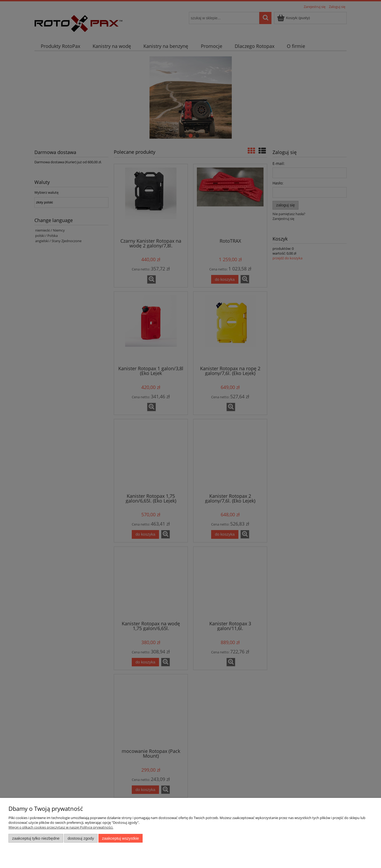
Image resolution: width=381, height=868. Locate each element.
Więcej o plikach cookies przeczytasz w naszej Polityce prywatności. (61, 827)
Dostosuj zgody (81, 838)
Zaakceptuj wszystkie (121, 838)
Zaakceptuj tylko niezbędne (36, 838)
